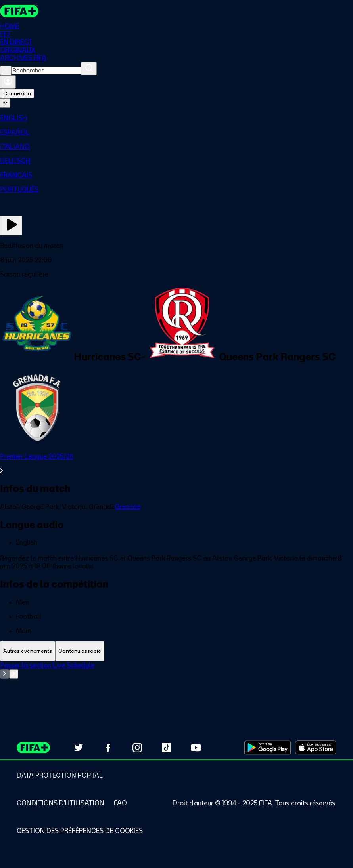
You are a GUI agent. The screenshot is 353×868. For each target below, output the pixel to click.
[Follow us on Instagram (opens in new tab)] (137, 748)
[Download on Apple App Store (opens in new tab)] (316, 748)
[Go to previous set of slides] (5, 674)
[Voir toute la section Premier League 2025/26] (176, 464)
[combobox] (46, 71)
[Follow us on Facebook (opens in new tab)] (108, 748)
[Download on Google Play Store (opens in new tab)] (268, 748)
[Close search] (6, 71)
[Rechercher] (89, 69)
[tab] (28, 651)
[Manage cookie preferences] (80, 831)
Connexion (17, 93)
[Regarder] (11, 225)
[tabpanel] (176, 681)
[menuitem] (176, 118)
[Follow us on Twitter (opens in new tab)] (79, 748)
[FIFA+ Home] (19, 11)
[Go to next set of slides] (14, 674)
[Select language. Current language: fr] (5, 103)
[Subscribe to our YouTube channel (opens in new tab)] (196, 748)
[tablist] (176, 651)
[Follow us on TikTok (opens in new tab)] (167, 748)
